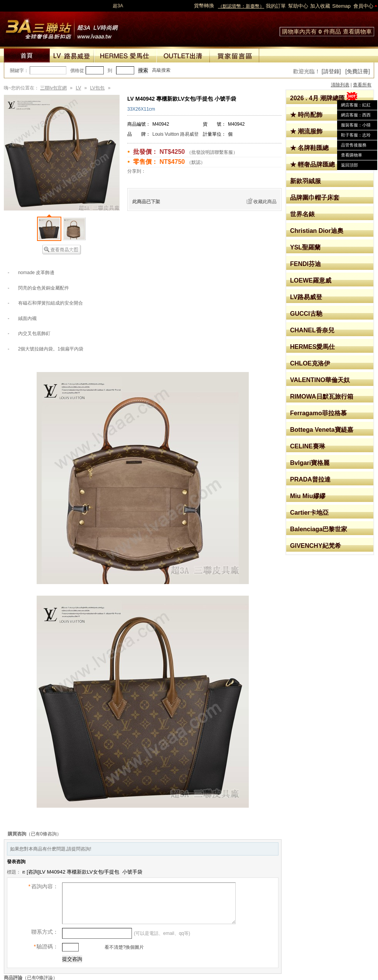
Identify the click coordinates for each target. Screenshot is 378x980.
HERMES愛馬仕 (312, 347)
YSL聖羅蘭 (305, 247)
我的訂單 (276, 6)
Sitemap (341, 6)
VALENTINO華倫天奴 (320, 380)
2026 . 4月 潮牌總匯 (324, 98)
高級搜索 (161, 70)
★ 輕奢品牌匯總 (312, 164)
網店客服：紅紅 (356, 105)
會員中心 (363, 6)
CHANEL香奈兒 (312, 330)
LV (78, 88)
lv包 (62, 27)
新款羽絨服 (305, 181)
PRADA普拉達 (310, 479)
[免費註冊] (358, 71)
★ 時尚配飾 (306, 115)
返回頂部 (349, 165)
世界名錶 (302, 214)
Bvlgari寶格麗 (310, 463)
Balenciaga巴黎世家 (319, 529)
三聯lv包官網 (53, 88)
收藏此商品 (265, 202)
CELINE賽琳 (308, 446)
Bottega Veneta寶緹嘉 (322, 430)
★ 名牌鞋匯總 (309, 148)
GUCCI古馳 (306, 314)
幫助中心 (298, 6)
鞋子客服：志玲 (356, 135)
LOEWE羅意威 (311, 280)
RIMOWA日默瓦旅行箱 (322, 397)
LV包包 (98, 88)
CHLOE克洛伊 (310, 363)
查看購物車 (357, 31)
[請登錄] (331, 71)
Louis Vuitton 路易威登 (175, 134)
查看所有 (362, 85)
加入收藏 (320, 6)
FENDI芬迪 (305, 264)
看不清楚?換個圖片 (123, 947)
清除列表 (340, 85)
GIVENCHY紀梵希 (316, 546)
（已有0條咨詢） (44, 834)
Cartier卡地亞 (309, 513)
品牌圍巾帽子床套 (315, 198)
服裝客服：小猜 (356, 125)
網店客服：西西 (356, 115)
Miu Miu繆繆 (308, 496)
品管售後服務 (354, 145)
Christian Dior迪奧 (317, 231)
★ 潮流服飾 (306, 131)
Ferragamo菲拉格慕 (318, 413)
